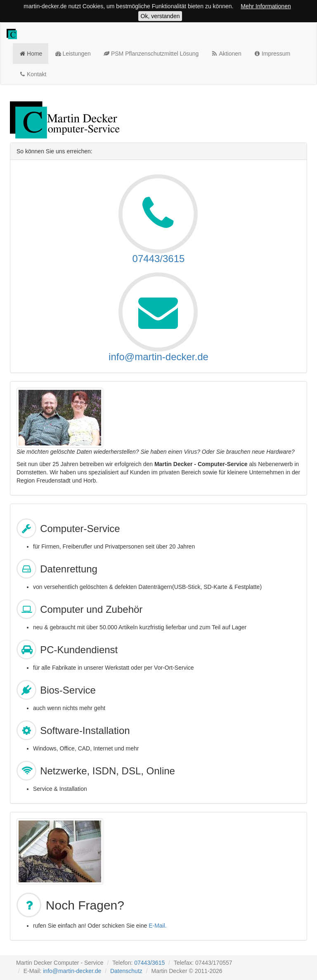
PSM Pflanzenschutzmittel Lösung (151, 53)
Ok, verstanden (160, 16)
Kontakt (33, 74)
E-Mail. (158, 926)
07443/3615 (159, 259)
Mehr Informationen (266, 6)
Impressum (272, 53)
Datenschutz (126, 971)
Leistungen (73, 53)
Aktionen (226, 53)
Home (31, 53)
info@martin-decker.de (158, 357)
